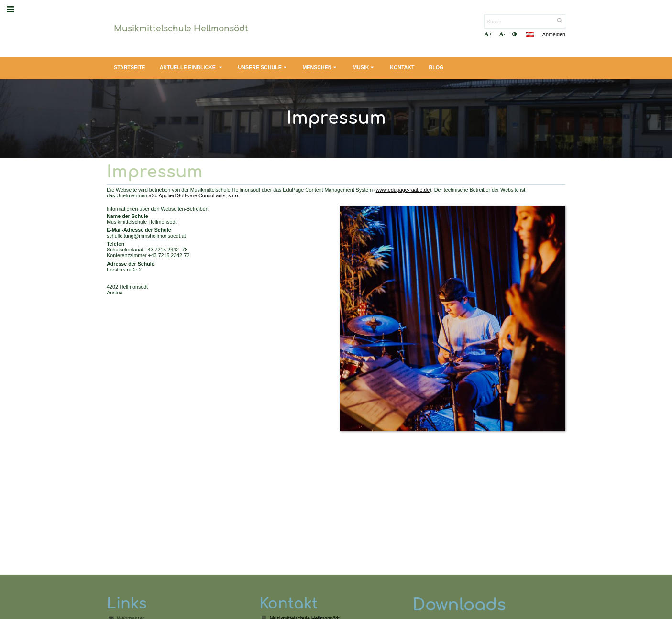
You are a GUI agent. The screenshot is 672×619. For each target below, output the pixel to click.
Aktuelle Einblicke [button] (192, 68)
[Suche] (525, 22)
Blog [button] (436, 67)
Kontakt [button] (402, 67)
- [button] (502, 34)
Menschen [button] (320, 68)
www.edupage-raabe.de (403, 190)
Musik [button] (364, 68)
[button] (530, 34)
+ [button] (488, 34)
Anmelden (554, 34)
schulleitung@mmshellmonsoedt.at (146, 236)
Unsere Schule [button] (263, 68)
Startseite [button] (130, 67)
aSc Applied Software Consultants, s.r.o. (194, 195)
